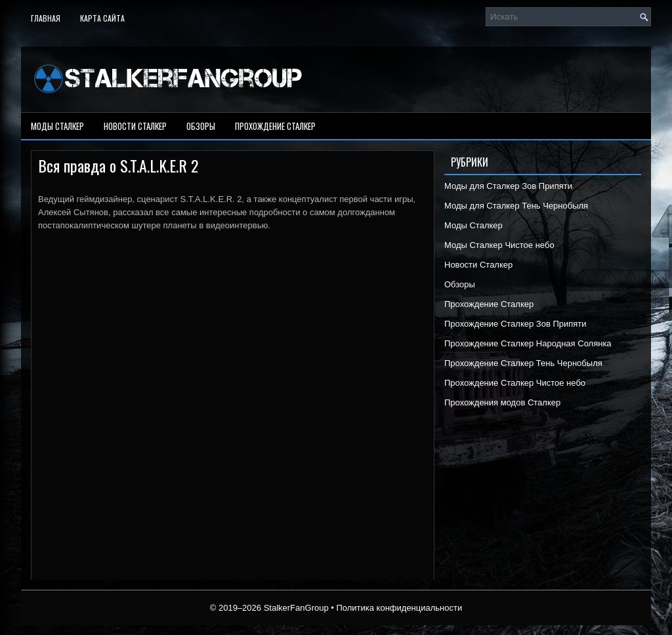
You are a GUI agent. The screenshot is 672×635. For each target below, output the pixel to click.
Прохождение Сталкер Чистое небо (515, 383)
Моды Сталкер (57, 126)
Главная (46, 18)
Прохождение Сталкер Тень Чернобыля (523, 363)
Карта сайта (102, 18)
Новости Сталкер (135, 126)
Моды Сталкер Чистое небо (499, 245)
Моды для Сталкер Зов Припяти (508, 186)
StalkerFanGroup (296, 608)
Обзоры (201, 126)
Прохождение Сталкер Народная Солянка (528, 343)
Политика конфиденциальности (399, 608)
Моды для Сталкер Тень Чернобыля (516, 206)
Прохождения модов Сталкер (502, 402)
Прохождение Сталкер (275, 126)
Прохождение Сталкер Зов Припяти (515, 324)
